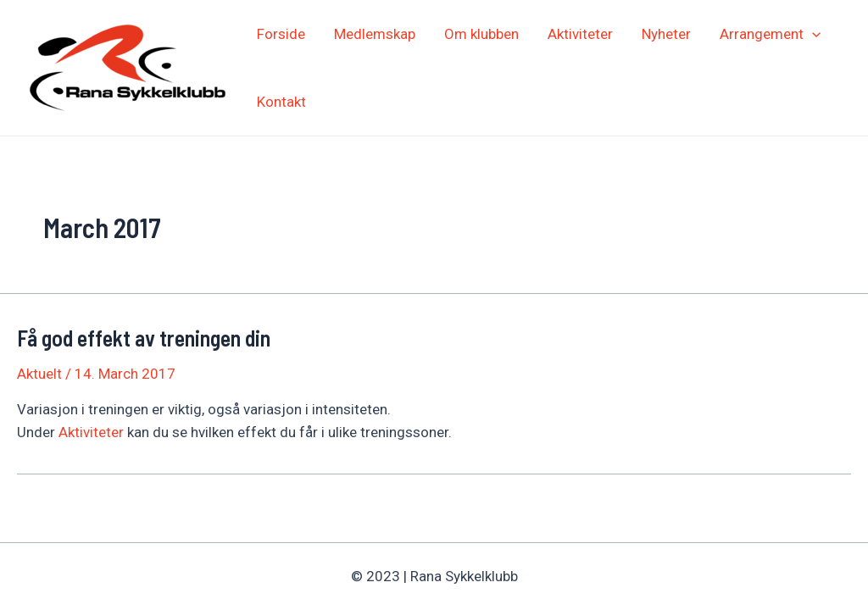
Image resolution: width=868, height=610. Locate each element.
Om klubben (481, 34)
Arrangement (770, 34)
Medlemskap (375, 34)
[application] (812, 34)
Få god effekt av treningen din (144, 338)
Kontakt (281, 102)
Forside (281, 34)
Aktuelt (39, 374)
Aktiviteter (580, 34)
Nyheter (666, 34)
